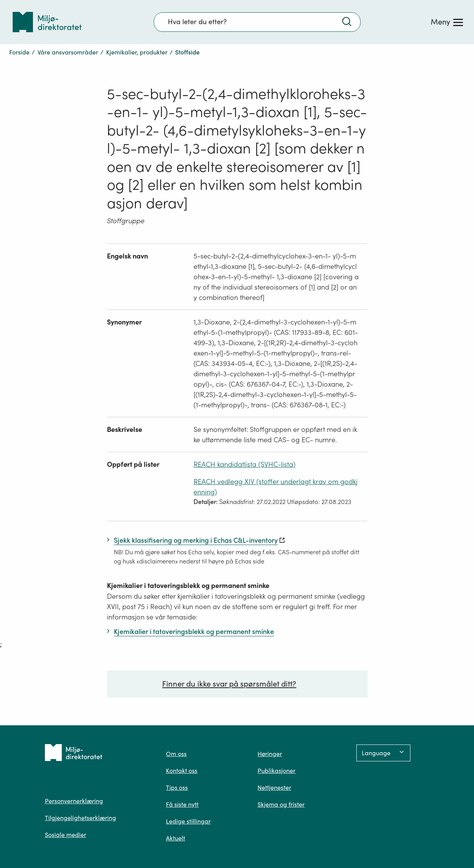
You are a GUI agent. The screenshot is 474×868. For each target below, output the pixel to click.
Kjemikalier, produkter (137, 52)
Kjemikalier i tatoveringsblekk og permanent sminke (188, 586)
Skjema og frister (281, 804)
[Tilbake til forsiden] (47, 22)
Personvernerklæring (74, 801)
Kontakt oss (182, 771)
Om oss (176, 754)
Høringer (270, 754)
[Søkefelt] (257, 22)
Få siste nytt (182, 804)
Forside (19, 52)
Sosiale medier (66, 835)
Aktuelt (175, 838)
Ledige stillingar (188, 821)
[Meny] (447, 22)
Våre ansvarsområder (68, 52)
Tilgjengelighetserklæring (80, 818)
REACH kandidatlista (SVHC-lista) (244, 464)
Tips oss (177, 787)
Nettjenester (274, 787)
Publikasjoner (276, 771)
